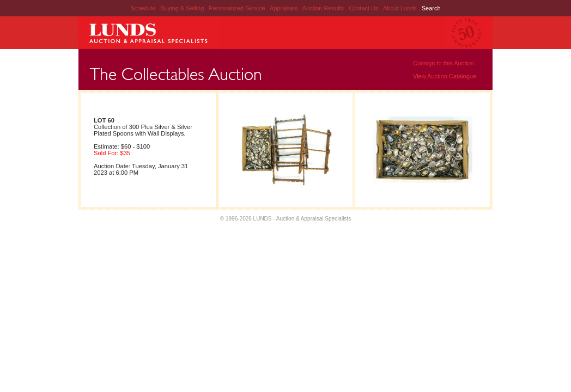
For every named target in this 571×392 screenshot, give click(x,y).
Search (431, 8)
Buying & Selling (183, 8)
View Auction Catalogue (445, 76)
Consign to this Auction (444, 63)
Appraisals (284, 8)
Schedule (143, 8)
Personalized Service (238, 8)
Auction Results (324, 8)
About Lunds (401, 8)
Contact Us (363, 8)
